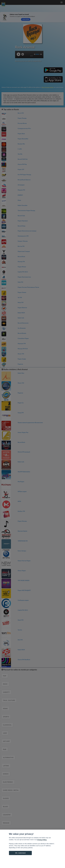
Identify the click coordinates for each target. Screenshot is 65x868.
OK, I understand (20, 853)
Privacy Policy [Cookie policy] (42, 840)
